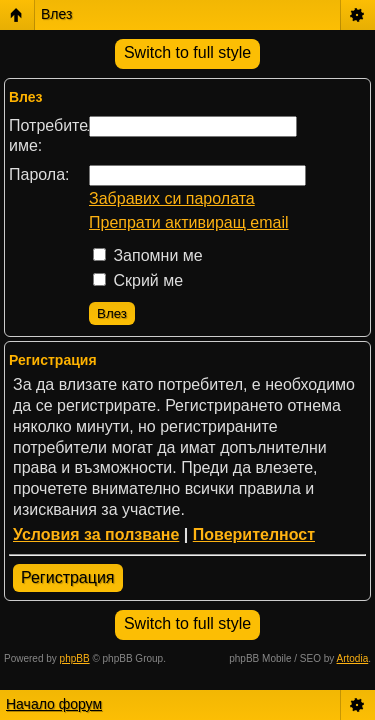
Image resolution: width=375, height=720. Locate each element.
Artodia (353, 658)
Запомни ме (148, 255)
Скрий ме (138, 280)
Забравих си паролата (172, 198)
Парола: (39, 174)
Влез (56, 14)
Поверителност (254, 534)
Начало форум (54, 704)
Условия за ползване (96, 534)
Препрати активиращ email (189, 222)
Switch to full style (187, 52)
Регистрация (68, 577)
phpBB (75, 658)
